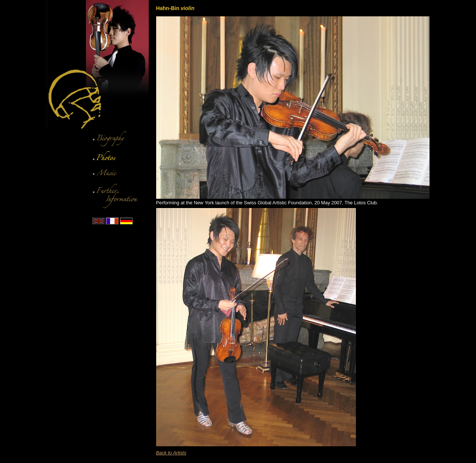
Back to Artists (171, 453)
